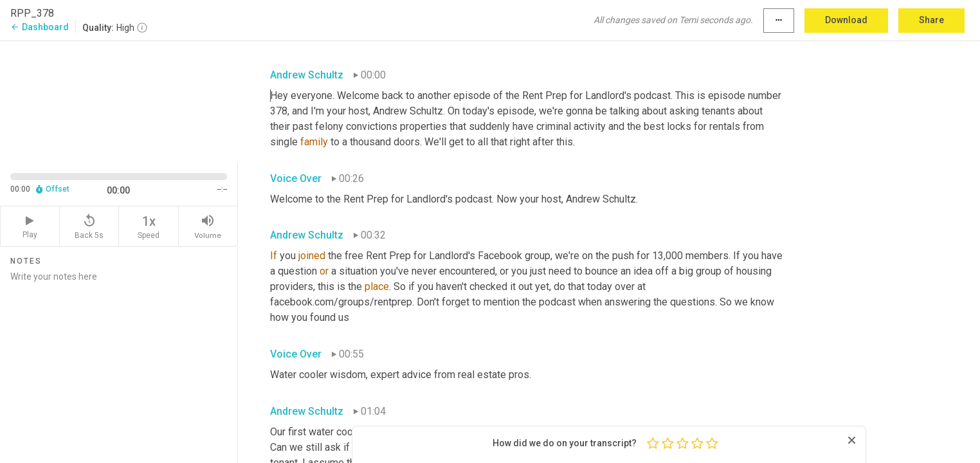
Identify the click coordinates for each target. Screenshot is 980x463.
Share (931, 20)
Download (846, 20)
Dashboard (40, 27)
